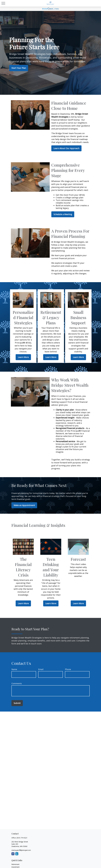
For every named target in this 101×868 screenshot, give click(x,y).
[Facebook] (13, 854)
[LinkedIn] (17, 854)
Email (41, 669)
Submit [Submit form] (17, 703)
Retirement (15, 864)
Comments (17, 683)
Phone (68, 669)
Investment (15, 867)
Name (14, 669)
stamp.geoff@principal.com (21, 850)
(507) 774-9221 (22, 838)
